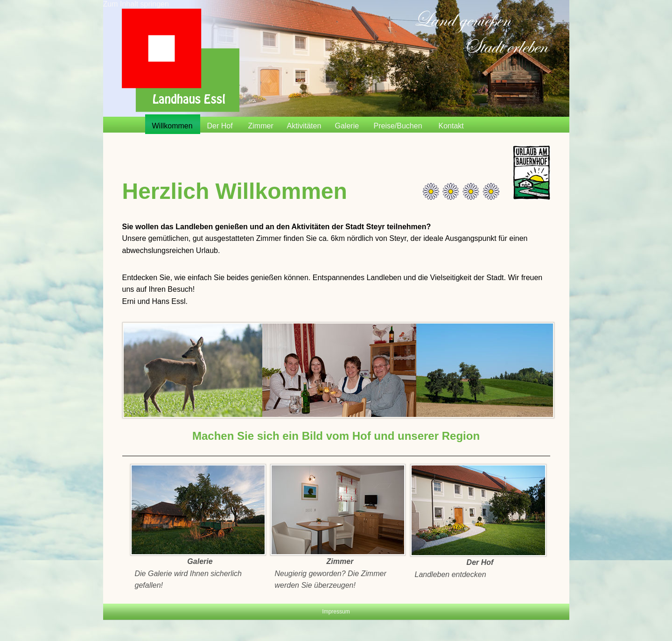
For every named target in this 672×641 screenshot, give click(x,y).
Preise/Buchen (398, 126)
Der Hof (220, 126)
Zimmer (261, 126)
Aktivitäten (304, 126)
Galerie (347, 126)
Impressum (336, 612)
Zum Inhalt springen (136, 4)
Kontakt (451, 126)
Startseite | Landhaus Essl (181, 60)
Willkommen (172, 126)
